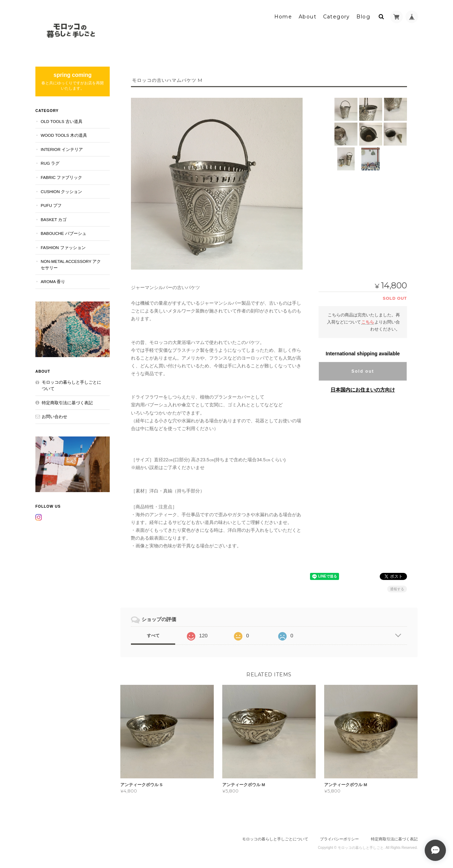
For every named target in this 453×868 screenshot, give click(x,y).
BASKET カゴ (54, 219)
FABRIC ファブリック (61, 177)
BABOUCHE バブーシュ (64, 233)
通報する (397, 589)
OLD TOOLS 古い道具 (62, 121)
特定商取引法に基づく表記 (67, 402)
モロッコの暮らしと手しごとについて (71, 385)
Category (337, 17)
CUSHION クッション (61, 191)
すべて (153, 636)
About (308, 17)
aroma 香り (53, 281)
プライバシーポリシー (339, 839)
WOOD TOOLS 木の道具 (64, 135)
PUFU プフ (51, 205)
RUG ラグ (50, 163)
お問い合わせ (55, 416)
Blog (363, 17)
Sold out (363, 371)
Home (283, 17)
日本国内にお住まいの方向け (363, 390)
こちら (368, 322)
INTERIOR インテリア (62, 149)
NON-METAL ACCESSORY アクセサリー (71, 264)
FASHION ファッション (63, 247)
